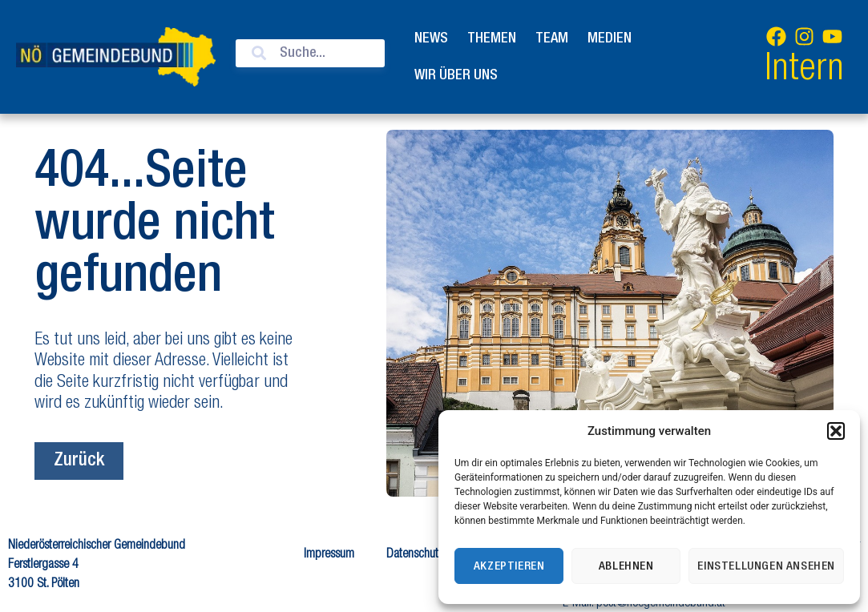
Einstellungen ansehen (766, 566)
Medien (610, 38)
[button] (836, 431)
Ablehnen (626, 566)
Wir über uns (456, 75)
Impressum (329, 555)
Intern (804, 71)
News (431, 38)
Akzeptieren (509, 566)
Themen (492, 38)
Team (552, 38)
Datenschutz (415, 555)
